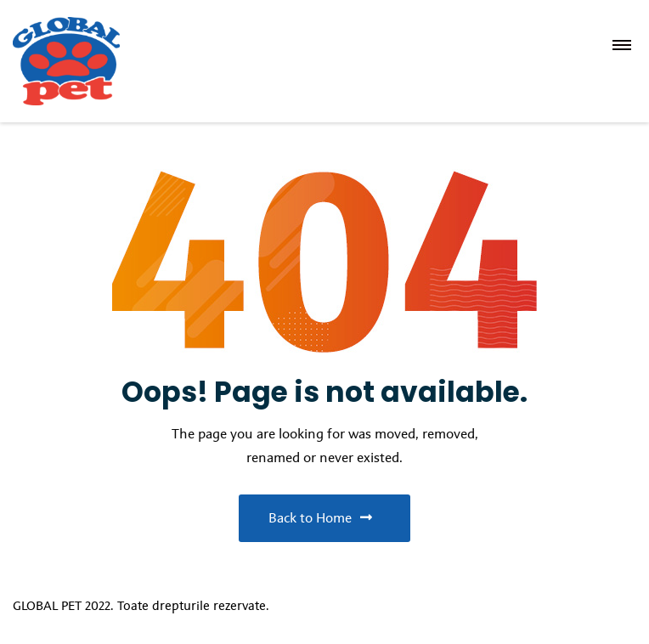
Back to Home (320, 518)
